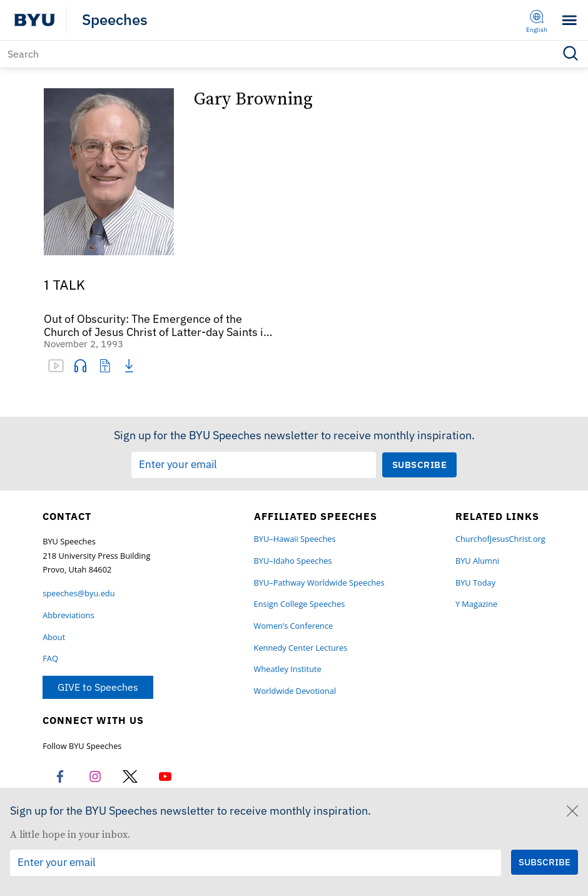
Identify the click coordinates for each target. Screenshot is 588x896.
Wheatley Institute (288, 669)
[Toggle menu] (570, 20)
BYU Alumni (477, 561)
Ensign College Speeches (300, 604)
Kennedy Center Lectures (301, 648)
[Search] (294, 54)
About (54, 637)
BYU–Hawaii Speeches (295, 539)
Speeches (115, 20)
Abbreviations (68, 615)
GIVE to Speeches (98, 687)
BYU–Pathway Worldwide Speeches (319, 583)
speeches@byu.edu (79, 593)
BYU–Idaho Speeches (293, 561)
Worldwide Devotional (295, 691)
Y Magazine (476, 604)
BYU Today (475, 583)
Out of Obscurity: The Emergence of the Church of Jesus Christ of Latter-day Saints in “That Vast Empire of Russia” (157, 326)
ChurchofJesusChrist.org (500, 539)
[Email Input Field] (254, 465)
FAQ (50, 659)
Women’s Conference (294, 626)
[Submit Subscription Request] (420, 465)
